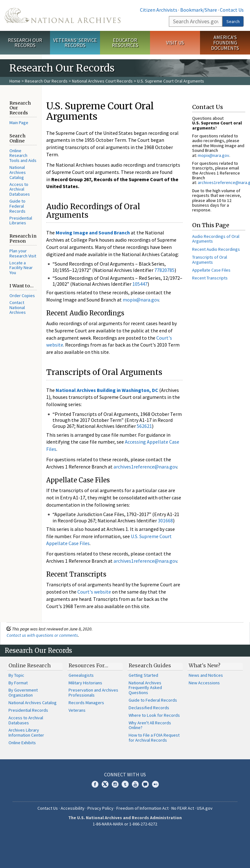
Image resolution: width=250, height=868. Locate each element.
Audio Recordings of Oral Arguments (216, 239)
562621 (144, 426)
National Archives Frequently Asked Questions (145, 688)
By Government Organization (23, 693)
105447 (140, 284)
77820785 (164, 270)
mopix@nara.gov (141, 300)
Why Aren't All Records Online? (150, 725)
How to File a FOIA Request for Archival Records (154, 738)
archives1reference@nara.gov (145, 467)
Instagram (115, 784)
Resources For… (88, 665)
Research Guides (150, 665)
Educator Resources (125, 43)
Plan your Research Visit (23, 253)
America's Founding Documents (225, 43)
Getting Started (143, 675)
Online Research (30, 665)
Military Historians (85, 683)
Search (233, 21)
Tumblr (125, 784)
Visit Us (175, 43)
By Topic (16, 675)
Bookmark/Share (199, 10)
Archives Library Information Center (26, 733)
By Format (18, 683)
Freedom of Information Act (142, 808)
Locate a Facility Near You (21, 268)
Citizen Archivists (159, 10)
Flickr (155, 784)
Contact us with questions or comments (42, 635)
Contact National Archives (18, 308)
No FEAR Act (183, 808)
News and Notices (206, 675)
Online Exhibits (22, 743)
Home (15, 81)
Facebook (95, 784)
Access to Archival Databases (20, 189)
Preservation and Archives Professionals (93, 693)
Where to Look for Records (154, 715)
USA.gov (205, 808)
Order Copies (22, 296)
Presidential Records (28, 710)
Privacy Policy (100, 808)
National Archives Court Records (102, 81)
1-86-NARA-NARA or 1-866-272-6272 (125, 824)
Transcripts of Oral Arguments (210, 259)
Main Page (19, 123)
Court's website (94, 592)
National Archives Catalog (18, 172)
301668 (165, 520)
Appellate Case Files (211, 270)
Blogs (145, 784)
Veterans (77, 710)
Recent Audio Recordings (216, 249)
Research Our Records (25, 43)
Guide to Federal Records (17, 206)
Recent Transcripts (210, 278)
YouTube (135, 784)
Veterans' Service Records (75, 43)
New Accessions (204, 683)
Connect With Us (125, 774)
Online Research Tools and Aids (23, 156)
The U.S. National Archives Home (63, 15)
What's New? (205, 665)
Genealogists (81, 675)
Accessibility (73, 808)
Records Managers (86, 703)
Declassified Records (149, 708)
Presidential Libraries (21, 221)
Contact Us (232, 10)
